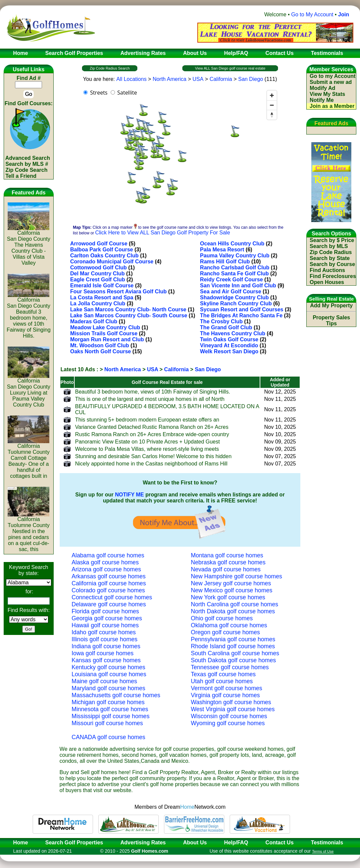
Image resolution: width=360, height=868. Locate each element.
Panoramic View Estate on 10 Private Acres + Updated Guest (147, 442)
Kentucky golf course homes (108, 667)
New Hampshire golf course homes (237, 576)
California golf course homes (109, 583)
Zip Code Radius (331, 252)
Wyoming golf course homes (228, 723)
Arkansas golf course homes (109, 576)
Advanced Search (28, 158)
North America (169, 79)
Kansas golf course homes (106, 660)
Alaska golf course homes (105, 562)
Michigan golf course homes (108, 702)
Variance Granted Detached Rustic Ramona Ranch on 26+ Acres (152, 427)
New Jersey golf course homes (231, 583)
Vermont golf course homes (227, 688)
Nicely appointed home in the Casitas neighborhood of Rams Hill (151, 464)
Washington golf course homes (231, 702)
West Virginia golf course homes (233, 709)
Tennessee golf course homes (230, 667)
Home (18, 843)
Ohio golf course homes (222, 618)
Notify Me (322, 100)
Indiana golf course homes (106, 646)
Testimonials (327, 843)
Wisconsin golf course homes (229, 716)
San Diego (250, 79)
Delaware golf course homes (109, 604)
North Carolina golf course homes (235, 604)
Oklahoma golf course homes (229, 625)
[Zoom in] (272, 95)
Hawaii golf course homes (105, 625)
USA (198, 79)
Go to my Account (332, 76)
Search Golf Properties (74, 843)
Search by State (330, 258)
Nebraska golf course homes (228, 562)
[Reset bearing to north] (272, 115)
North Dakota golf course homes (233, 611)
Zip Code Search (26, 170)
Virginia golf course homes (225, 695)
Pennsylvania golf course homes (233, 639)
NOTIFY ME (129, 495)
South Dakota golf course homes (233, 660)
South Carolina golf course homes (235, 653)
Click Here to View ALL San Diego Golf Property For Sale (162, 233)
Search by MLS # (27, 164)
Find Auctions (327, 270)
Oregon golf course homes (225, 632)
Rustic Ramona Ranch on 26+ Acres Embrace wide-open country (152, 434)
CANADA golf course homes (108, 737)
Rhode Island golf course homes (233, 646)
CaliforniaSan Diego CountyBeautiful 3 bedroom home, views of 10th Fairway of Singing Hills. (29, 315)
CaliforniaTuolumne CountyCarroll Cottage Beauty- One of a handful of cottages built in (29, 459)
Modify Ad (322, 88)
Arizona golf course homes (106, 569)
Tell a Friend (21, 176)
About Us (195, 843)
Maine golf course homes (104, 681)
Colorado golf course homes (108, 590)
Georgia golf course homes (107, 618)
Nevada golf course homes (226, 569)
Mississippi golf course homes (111, 716)
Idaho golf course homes (104, 632)
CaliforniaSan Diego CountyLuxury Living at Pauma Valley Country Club (29, 390)
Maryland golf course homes (108, 688)
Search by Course (332, 264)
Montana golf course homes (227, 555)
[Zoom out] (272, 105)
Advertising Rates (143, 843)
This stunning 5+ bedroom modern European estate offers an (147, 420)
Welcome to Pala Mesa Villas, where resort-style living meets (147, 449)
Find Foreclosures (333, 276)
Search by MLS (329, 246)
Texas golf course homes (223, 674)
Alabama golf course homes (108, 555)
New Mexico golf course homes (232, 590)
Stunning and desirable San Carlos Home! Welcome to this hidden (153, 456)
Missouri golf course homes (107, 723)
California (221, 79)
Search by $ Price (332, 240)
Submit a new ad (331, 82)
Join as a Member (332, 106)
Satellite (127, 93)
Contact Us (279, 843)
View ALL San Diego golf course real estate (230, 68)
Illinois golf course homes (105, 639)
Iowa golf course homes (103, 653)
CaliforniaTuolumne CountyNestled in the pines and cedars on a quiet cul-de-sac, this (29, 532)
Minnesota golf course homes (110, 709)
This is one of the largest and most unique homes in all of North (150, 399)
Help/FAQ (236, 843)
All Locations (131, 79)
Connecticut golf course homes (112, 597)
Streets (99, 93)
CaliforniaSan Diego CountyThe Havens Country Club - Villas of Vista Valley (29, 246)
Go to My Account (312, 14)
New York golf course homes (228, 597)
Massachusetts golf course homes (116, 695)
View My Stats (327, 94)
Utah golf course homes (222, 681)
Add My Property (331, 305)
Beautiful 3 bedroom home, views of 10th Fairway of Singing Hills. (152, 392)
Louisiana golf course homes (109, 674)
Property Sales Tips (331, 320)
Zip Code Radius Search (110, 68)
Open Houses (327, 282)
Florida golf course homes (105, 611)
